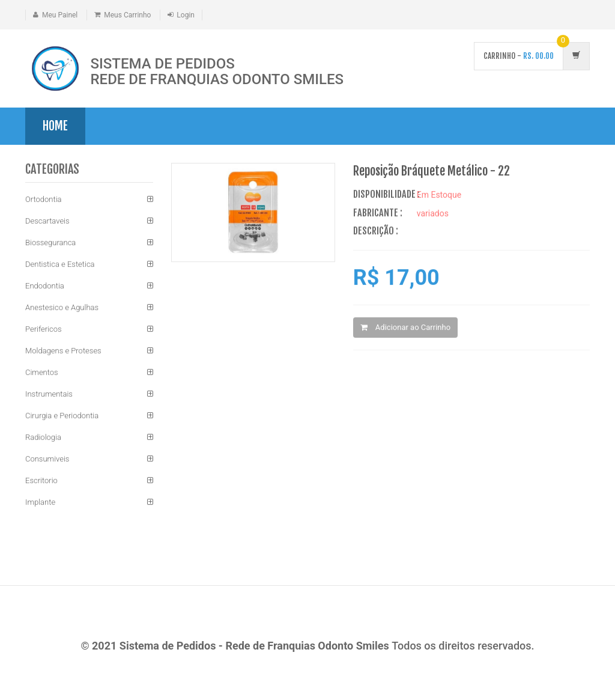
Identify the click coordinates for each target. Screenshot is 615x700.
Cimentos (42, 373)
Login (186, 15)
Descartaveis (47, 221)
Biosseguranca (50, 243)
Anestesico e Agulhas (62, 308)
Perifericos (44, 330)
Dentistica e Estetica (60, 265)
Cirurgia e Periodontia (62, 416)
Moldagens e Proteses (63, 351)
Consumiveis (47, 459)
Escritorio (41, 481)
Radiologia (43, 438)
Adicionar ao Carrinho (405, 328)
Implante (40, 503)
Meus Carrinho (127, 15)
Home (55, 126)
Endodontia (45, 286)
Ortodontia (44, 200)
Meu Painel (60, 15)
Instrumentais (49, 394)
